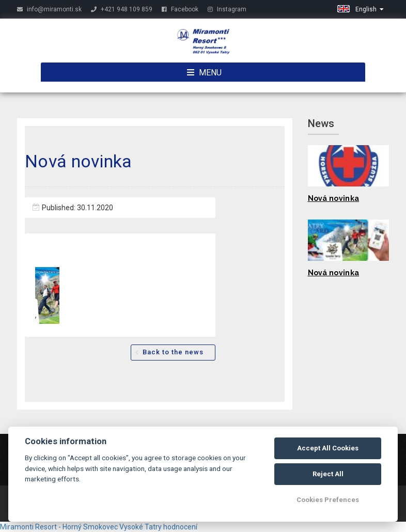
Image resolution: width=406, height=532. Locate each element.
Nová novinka (334, 198)
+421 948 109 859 (122, 9)
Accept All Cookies (328, 448)
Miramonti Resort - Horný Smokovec (59, 527)
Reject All (328, 474)
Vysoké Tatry (140, 527)
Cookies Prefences (328, 500)
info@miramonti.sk (49, 9)
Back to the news (173, 352)
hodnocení (180, 527)
